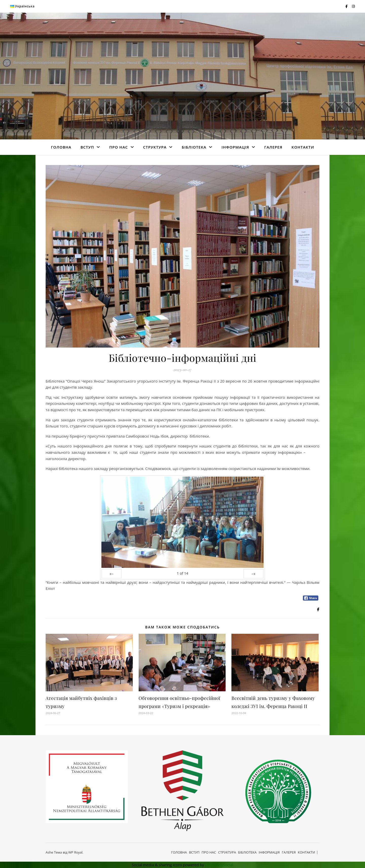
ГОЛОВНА (61, 147)
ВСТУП (87, 147)
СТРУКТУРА (155, 147)
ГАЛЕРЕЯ (273, 147)
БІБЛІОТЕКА (194, 147)
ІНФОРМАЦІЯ (235, 147)
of (182, 573)
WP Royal (75, 852)
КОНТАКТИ (303, 147)
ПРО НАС (119, 147)
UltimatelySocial (219, 865)
